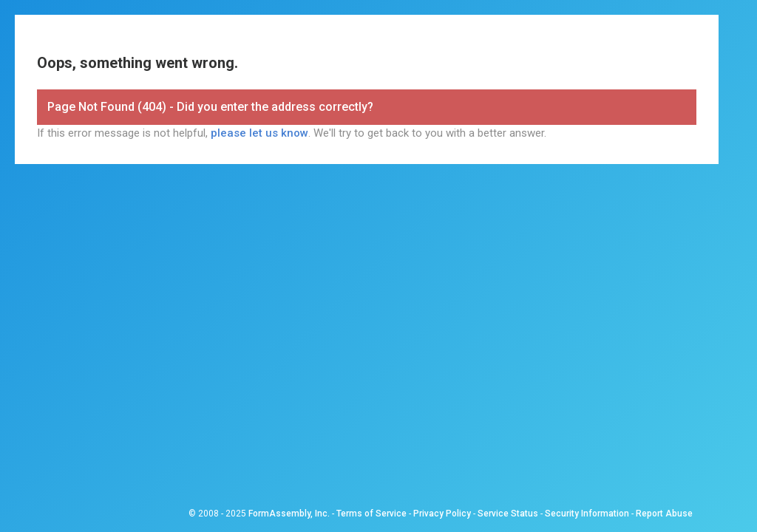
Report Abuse (664, 514)
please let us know (259, 133)
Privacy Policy (442, 514)
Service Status (508, 514)
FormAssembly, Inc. (289, 514)
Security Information (587, 514)
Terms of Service (371, 514)
